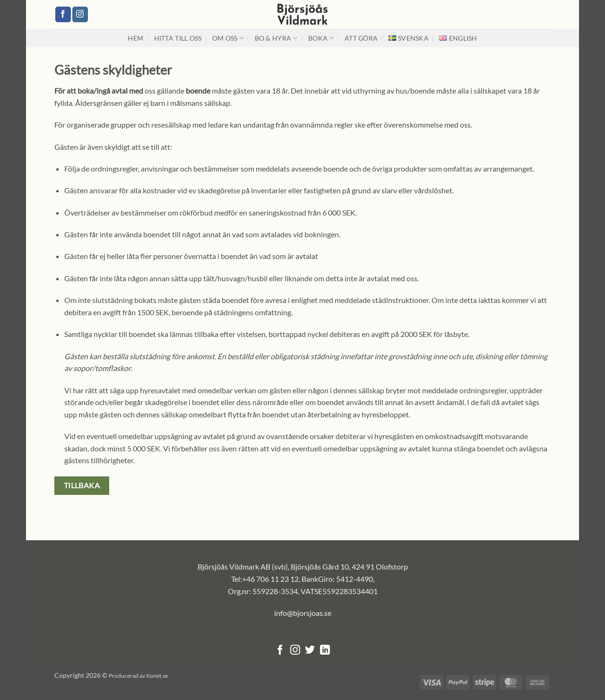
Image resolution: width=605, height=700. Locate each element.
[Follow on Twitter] (310, 651)
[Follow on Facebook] (63, 15)
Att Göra (361, 38)
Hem (135, 38)
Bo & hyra (276, 38)
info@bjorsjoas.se (303, 613)
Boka (321, 38)
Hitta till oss (178, 38)
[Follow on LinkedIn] (325, 651)
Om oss (228, 38)
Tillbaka (82, 485)
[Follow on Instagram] (80, 15)
